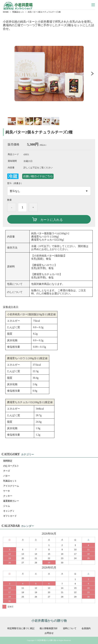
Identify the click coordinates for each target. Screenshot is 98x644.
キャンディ (9, 511)
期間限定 (8, 461)
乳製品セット (18, 12)
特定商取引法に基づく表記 (21, 628)
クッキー (8, 496)
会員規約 (86, 628)
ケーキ (7, 491)
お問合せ (49, 633)
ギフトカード (10, 516)
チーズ (7, 471)
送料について (70, 628)
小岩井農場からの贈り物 (49, 621)
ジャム (7, 506)
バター (7, 476)
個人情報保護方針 (49, 628)
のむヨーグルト (11, 466)
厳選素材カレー (11, 501)
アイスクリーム (11, 486)
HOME (6, 12)
